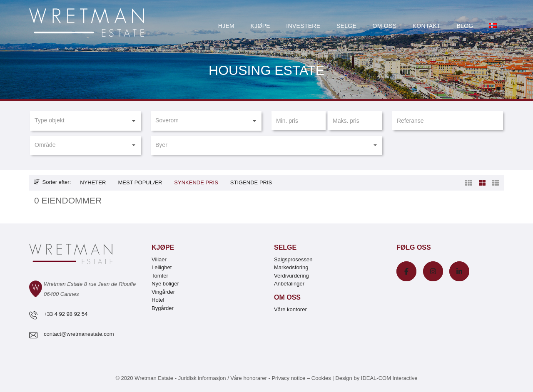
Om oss (385, 26)
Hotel (158, 300)
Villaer (159, 259)
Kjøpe (260, 26)
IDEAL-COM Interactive (389, 378)
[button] (85, 121)
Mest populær (140, 182)
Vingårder (163, 292)
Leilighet (162, 267)
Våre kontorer (290, 309)
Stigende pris (251, 182)
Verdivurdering (291, 276)
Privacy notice (288, 378)
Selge (346, 26)
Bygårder (163, 308)
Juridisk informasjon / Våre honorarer (223, 378)
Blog (465, 26)
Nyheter (93, 182)
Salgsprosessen (293, 259)
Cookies (321, 378)
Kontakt (427, 26)
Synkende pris (196, 182)
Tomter (160, 276)
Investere (303, 26)
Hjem (226, 26)
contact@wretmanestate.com (79, 334)
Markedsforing (291, 267)
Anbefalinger (289, 284)
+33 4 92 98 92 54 (66, 314)
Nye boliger (165, 284)
